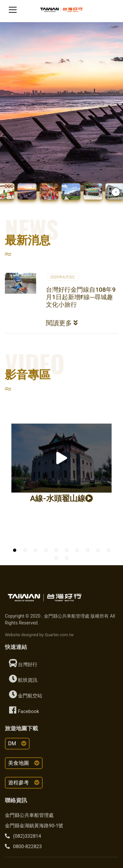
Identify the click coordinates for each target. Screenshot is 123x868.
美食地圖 (24, 763)
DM (17, 743)
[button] (116, 192)
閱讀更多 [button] (62, 323)
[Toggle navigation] (13, 10)
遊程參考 (24, 783)
